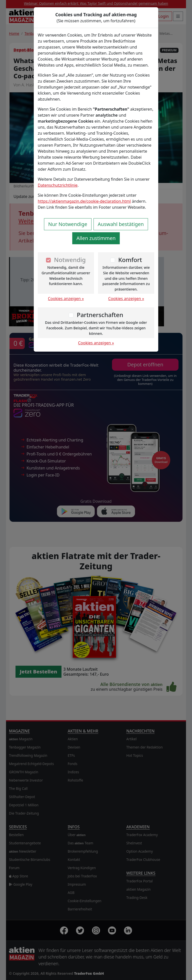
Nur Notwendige (68, 224)
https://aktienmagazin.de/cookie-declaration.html (84, 201)
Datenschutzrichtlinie (58, 185)
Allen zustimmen (96, 238)
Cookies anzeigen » (66, 299)
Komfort (130, 260)
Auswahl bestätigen (121, 224)
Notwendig (70, 260)
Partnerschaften (100, 315)
